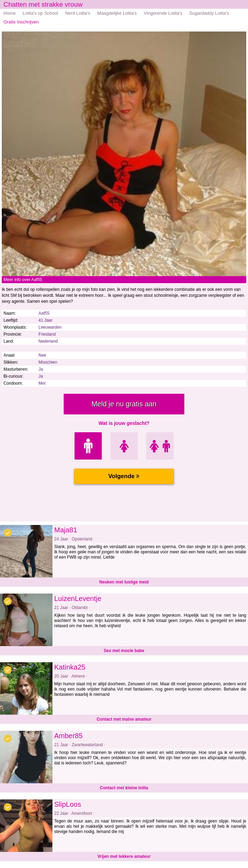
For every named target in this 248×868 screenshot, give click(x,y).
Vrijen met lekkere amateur (124, 856)
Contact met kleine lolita (124, 788)
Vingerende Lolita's (163, 13)
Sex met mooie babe (124, 651)
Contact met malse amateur (124, 719)
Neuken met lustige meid (124, 582)
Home (10, 13)
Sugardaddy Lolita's (209, 13)
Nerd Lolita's (78, 13)
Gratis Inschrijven (21, 22)
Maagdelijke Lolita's (117, 13)
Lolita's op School (41, 13)
